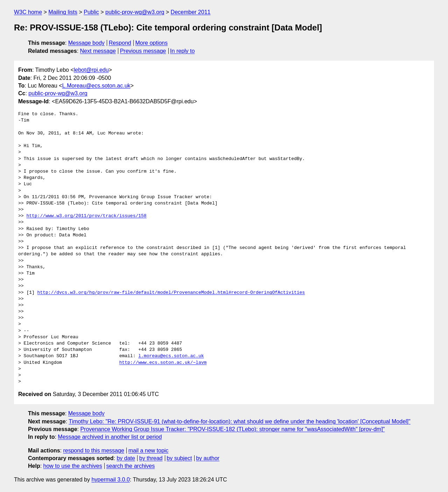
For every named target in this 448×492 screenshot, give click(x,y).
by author (208, 458)
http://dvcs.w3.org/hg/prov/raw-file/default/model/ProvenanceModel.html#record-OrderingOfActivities (171, 293)
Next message (98, 51)
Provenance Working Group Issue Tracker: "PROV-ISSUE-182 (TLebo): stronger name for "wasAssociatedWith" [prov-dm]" (232, 429)
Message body (86, 43)
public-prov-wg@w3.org (135, 12)
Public (91, 12)
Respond (120, 43)
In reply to (182, 51)
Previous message (143, 51)
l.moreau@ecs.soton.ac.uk (171, 356)
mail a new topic (149, 451)
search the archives (131, 466)
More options (152, 43)
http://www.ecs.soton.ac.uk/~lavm (163, 363)
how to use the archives (73, 466)
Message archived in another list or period (110, 437)
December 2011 (191, 12)
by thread (151, 458)
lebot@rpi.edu (91, 70)
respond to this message (93, 451)
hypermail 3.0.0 (110, 480)
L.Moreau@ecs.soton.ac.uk (96, 86)
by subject (179, 458)
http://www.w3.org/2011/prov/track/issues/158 (86, 216)
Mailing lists (63, 12)
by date (126, 458)
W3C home (28, 12)
